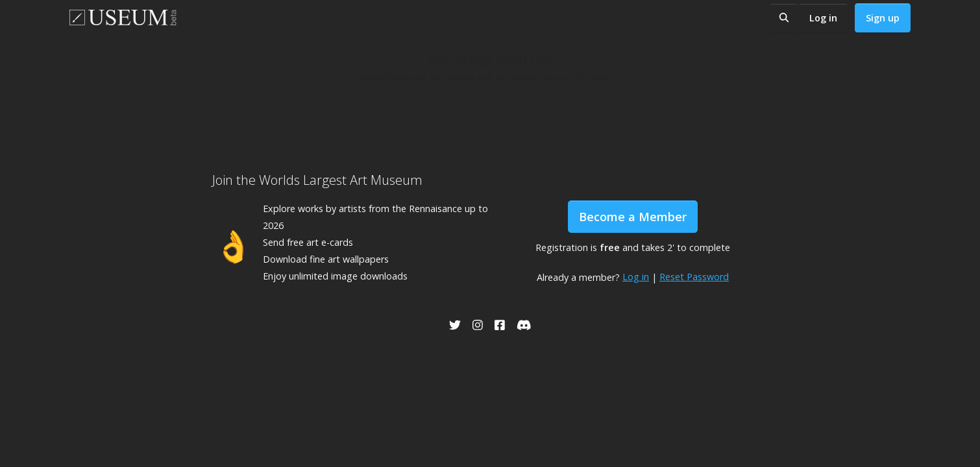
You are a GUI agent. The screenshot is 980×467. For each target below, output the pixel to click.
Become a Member (633, 217)
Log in (823, 18)
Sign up (883, 18)
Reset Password (694, 277)
